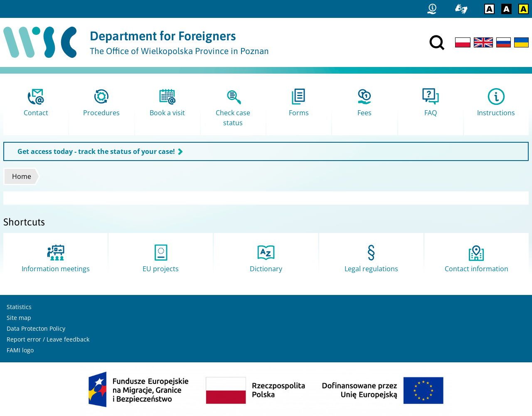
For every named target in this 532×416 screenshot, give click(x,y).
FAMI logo (20, 350)
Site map (19, 318)
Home (22, 176)
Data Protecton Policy (36, 328)
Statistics (19, 307)
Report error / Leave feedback (48, 339)
